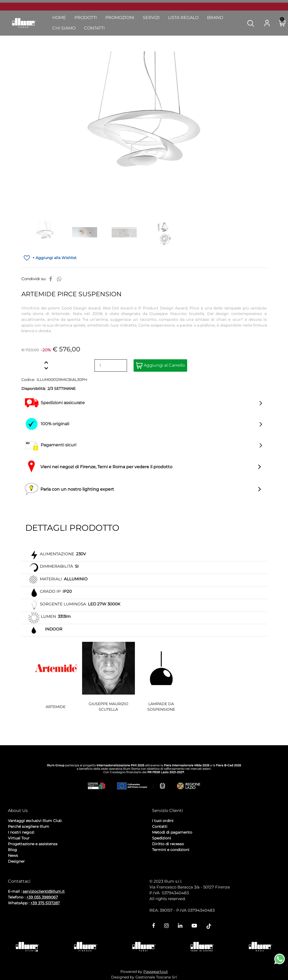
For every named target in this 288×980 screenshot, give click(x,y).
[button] (251, 23)
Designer (16, 861)
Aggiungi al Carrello (160, 365)
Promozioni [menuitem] (120, 18)
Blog (12, 850)
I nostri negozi (21, 832)
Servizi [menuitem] (151, 18)
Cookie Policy (49, 875)
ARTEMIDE (56, 707)
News (13, 855)
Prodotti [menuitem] (86, 18)
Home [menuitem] (59, 18)
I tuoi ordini (163, 821)
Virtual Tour (19, 838)
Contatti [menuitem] (94, 28)
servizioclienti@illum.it (44, 891)
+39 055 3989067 (42, 897)
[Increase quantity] (46, 363)
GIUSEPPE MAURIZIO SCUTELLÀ (108, 707)
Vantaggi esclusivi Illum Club (35, 821)
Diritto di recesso (168, 844)
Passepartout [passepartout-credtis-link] (156, 972)
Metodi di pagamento (172, 832)
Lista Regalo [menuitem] (183, 18)
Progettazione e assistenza (33, 844)
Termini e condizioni (171, 850)
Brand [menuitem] (215, 18)
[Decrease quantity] (46, 368)
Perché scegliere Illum (29, 826)
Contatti (160, 826)
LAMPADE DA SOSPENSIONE (161, 707)
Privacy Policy (21, 875)
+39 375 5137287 (45, 903)
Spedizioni (162, 838)
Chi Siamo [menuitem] (64, 28)
